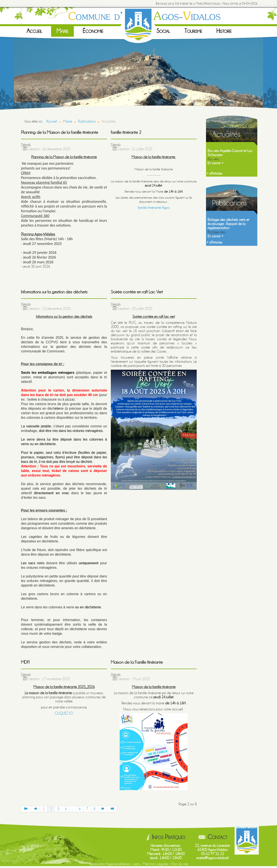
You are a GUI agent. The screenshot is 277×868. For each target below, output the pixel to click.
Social (163, 31)
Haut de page (247, 828)
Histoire (224, 31)
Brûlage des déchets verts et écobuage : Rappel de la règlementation (228, 224)
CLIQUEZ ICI (64, 713)
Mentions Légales (156, 864)
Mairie (62, 31)
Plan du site (180, 864)
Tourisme (193, 31)
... (73, 809)
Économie (93, 31)
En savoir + (215, 163)
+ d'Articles (214, 173)
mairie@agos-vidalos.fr (213, 858)
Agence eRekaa (118, 864)
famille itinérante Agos (154, 208)
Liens (136, 864)
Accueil (34, 31)
